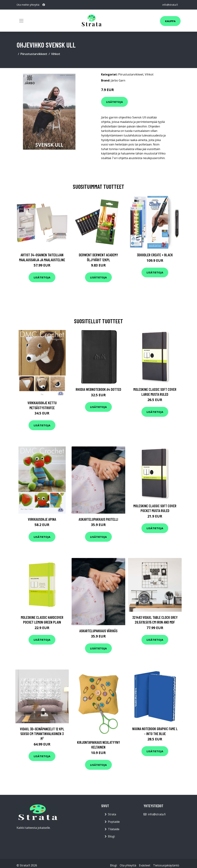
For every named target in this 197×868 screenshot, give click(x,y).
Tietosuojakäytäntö (166, 865)
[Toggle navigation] (21, 21)
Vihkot (56, 54)
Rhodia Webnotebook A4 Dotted (98, 389)
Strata (112, 814)
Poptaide (114, 822)
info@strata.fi (170, 5)
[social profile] (44, 5)
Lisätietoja (114, 102)
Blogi (111, 836)
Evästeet (145, 865)
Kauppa (170, 21)
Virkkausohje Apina (42, 519)
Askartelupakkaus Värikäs (98, 631)
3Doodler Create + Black (155, 255)
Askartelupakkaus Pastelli (98, 519)
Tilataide (114, 829)
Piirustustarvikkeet (34, 54)
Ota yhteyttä (128, 865)
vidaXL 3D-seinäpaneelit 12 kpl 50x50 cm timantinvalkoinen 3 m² (42, 734)
